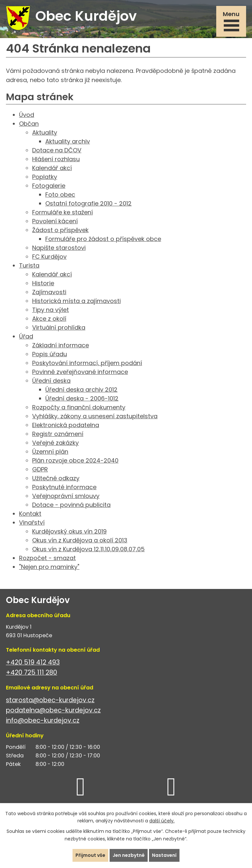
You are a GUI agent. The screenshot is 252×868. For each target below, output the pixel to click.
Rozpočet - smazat (47, 558)
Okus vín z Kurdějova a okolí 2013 (80, 540)
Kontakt (30, 514)
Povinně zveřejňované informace (80, 372)
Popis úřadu (50, 354)
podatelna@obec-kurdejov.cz (53, 710)
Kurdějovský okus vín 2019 (69, 531)
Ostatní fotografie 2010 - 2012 (88, 203)
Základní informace (61, 345)
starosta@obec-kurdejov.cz (50, 700)
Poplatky (45, 177)
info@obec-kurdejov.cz (43, 720)
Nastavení (164, 855)
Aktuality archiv (68, 141)
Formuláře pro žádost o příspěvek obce (103, 239)
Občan (29, 124)
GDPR (40, 469)
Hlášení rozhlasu (56, 159)
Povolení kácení (55, 221)
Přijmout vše (90, 855)
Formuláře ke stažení (63, 212)
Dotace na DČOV (57, 150)
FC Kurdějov (49, 257)
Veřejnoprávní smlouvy (66, 496)
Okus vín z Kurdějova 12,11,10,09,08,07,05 (88, 549)
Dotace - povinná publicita (71, 505)
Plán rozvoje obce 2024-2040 (75, 460)
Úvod (27, 115)
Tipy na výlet (51, 310)
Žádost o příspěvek (60, 230)
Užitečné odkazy (56, 478)
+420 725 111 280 (31, 673)
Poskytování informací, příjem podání (87, 363)
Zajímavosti (49, 292)
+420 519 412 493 (33, 662)
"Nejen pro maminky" (49, 567)
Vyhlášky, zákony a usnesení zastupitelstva (95, 416)
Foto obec (60, 195)
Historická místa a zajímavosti (76, 301)
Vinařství (32, 522)
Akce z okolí (49, 319)
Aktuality (45, 132)
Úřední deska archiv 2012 (81, 390)
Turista (29, 265)
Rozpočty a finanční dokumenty (79, 407)
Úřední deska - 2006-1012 (82, 398)
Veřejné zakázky (55, 443)
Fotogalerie (49, 186)
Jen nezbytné (129, 855)
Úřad (26, 336)
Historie (43, 283)
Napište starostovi (59, 248)
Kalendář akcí (52, 168)
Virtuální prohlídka (59, 327)
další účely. (162, 821)
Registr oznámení (58, 434)
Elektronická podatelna (66, 425)
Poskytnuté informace (64, 487)
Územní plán (50, 452)
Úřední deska (51, 381)
